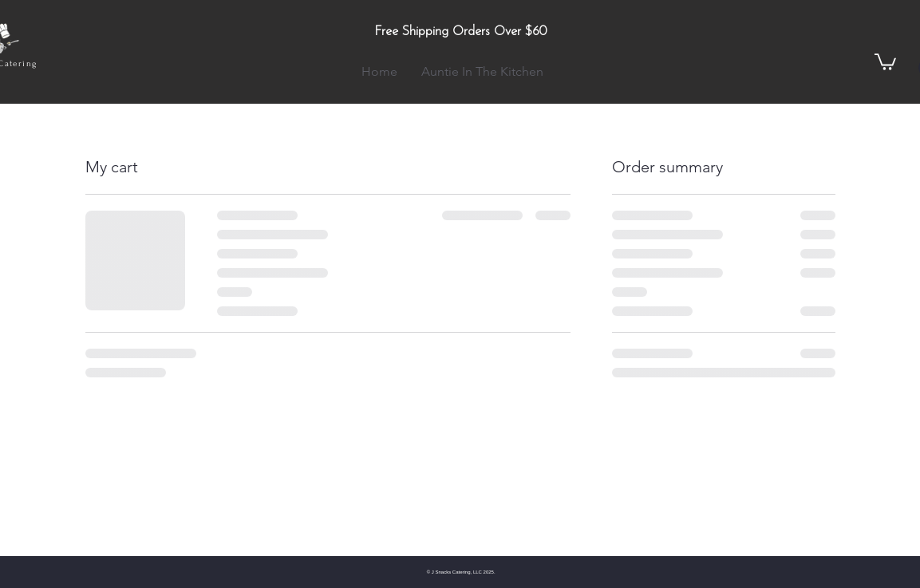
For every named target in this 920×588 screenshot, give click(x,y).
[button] (885, 61)
